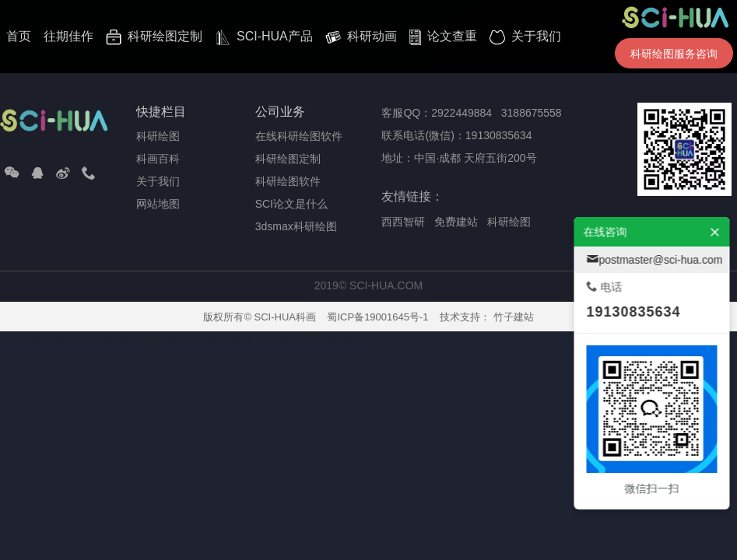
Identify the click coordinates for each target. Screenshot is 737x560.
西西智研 (403, 222)
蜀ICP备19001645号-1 (377, 317)
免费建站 (456, 222)
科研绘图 (509, 222)
